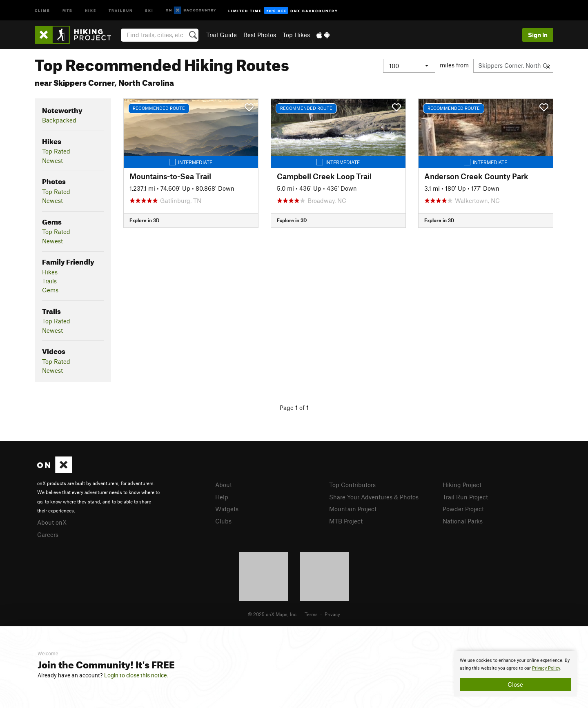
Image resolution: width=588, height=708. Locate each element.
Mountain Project (353, 509)
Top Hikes (296, 35)
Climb (42, 10)
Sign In (538, 35)
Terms (311, 614)
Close (515, 684)
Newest (52, 160)
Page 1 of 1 (294, 407)
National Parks (463, 521)
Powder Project (463, 509)
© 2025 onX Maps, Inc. (273, 614)
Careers (48, 534)
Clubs (223, 521)
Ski (149, 10)
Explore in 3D (144, 220)
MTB (68, 10)
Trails (49, 281)
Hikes (50, 272)
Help (222, 497)
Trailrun (121, 10)
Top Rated (56, 151)
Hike (91, 10)
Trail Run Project (465, 497)
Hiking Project (462, 485)
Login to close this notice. (136, 675)
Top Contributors (352, 485)
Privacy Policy (546, 668)
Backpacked (59, 120)
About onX (52, 522)
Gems (50, 290)
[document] (515, 674)
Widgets (227, 509)
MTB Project (346, 521)
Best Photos (260, 35)
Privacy (332, 614)
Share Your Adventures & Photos (374, 497)
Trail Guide (222, 35)
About (224, 485)
